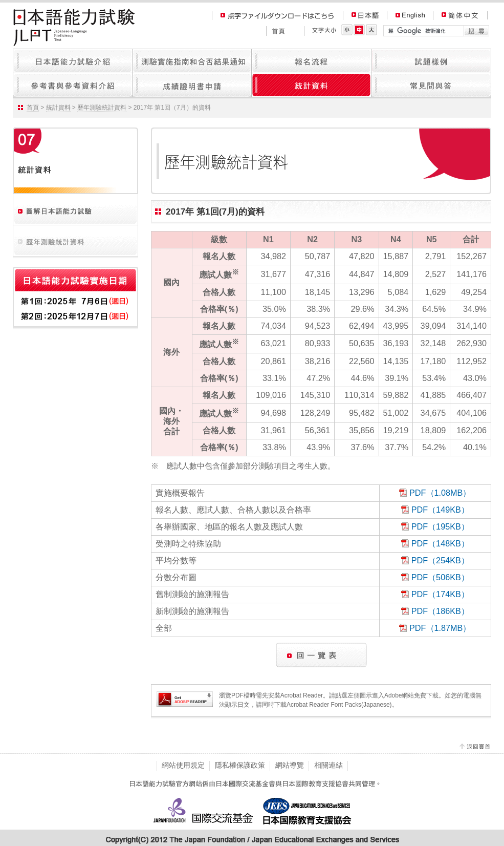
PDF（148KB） (440, 543)
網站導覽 (290, 765)
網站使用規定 (183, 765)
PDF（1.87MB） (440, 628)
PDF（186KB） (440, 611)
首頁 (33, 108)
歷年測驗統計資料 (102, 108)
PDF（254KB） (440, 560)
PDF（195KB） (440, 526)
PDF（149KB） (440, 510)
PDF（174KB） (440, 594)
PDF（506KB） (440, 577)
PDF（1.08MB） (440, 493)
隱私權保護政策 (240, 765)
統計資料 (58, 108)
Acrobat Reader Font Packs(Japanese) (339, 705)
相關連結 (328, 765)
